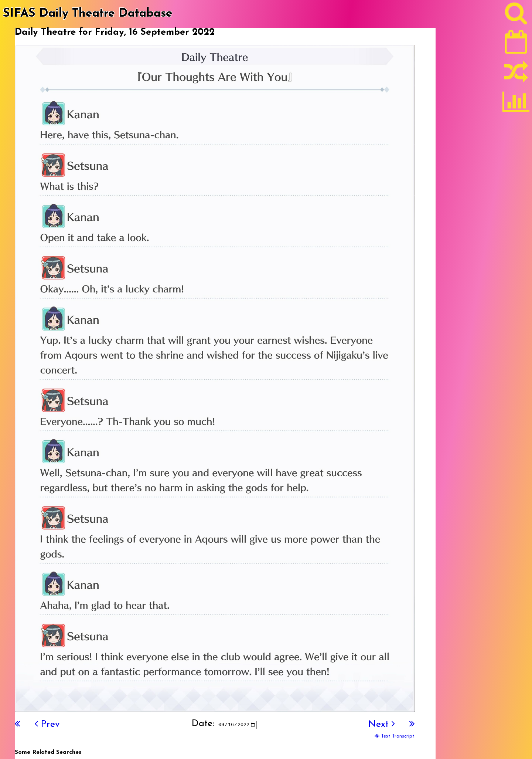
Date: (203, 724)
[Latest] (516, 44)
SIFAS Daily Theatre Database (88, 14)
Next (381, 724)
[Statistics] (516, 104)
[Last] (412, 724)
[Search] (516, 15)
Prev (47, 724)
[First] (17, 724)
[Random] (516, 75)
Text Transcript (395, 736)
